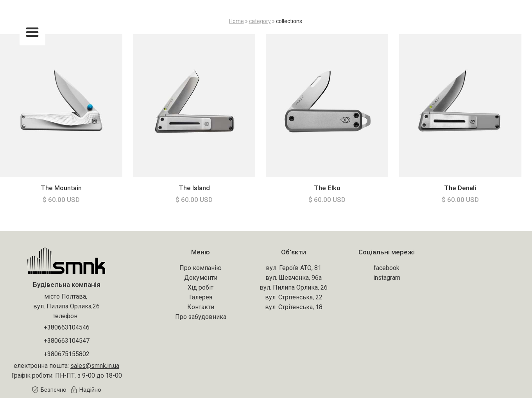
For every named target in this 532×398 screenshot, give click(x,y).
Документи (201, 278)
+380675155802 (67, 354)
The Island (194, 188)
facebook (387, 268)
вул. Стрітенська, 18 (294, 307)
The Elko (327, 188)
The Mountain (61, 188)
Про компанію (201, 268)
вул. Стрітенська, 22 (294, 297)
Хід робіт (201, 287)
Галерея (201, 297)
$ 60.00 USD (61, 200)
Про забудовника (201, 317)
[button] (32, 32)
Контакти (201, 307)
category (260, 21)
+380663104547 (67, 341)
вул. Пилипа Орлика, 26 (294, 287)
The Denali (460, 188)
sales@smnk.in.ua (95, 366)
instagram (387, 278)
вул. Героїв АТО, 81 (294, 268)
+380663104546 (67, 327)
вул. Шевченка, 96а (294, 278)
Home (236, 21)
